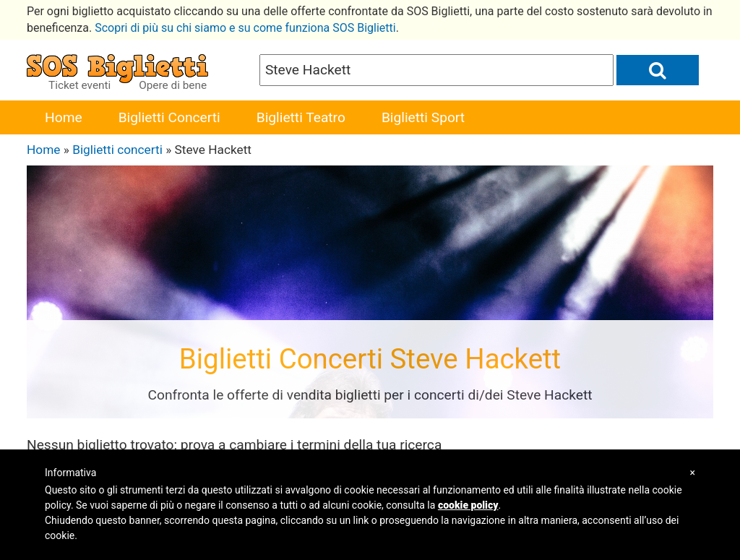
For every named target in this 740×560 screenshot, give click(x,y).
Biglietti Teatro (301, 117)
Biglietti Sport (423, 117)
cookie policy (468, 505)
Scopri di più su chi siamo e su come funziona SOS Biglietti (245, 28)
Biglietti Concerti (169, 117)
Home (64, 117)
